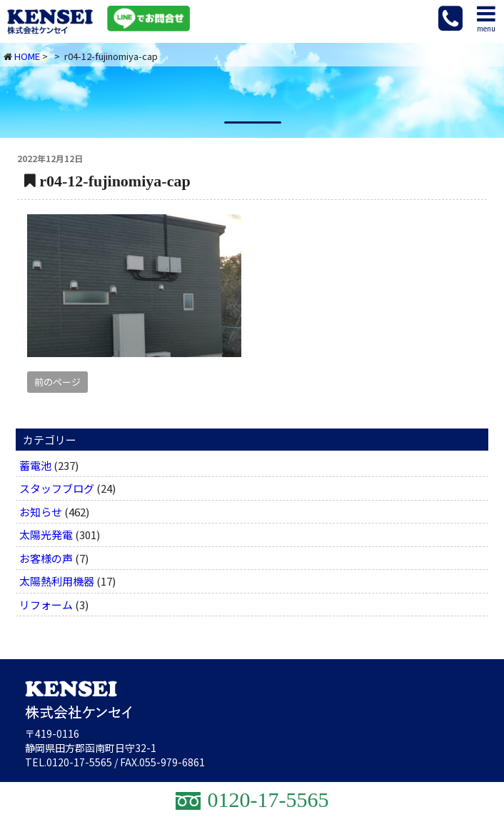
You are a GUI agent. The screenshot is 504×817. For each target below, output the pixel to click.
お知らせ (41, 512)
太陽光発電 (46, 535)
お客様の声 (46, 558)
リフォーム (46, 605)
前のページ (57, 382)
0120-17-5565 (79, 762)
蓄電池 (35, 465)
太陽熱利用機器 (57, 581)
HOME (27, 56)
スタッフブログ (57, 488)
